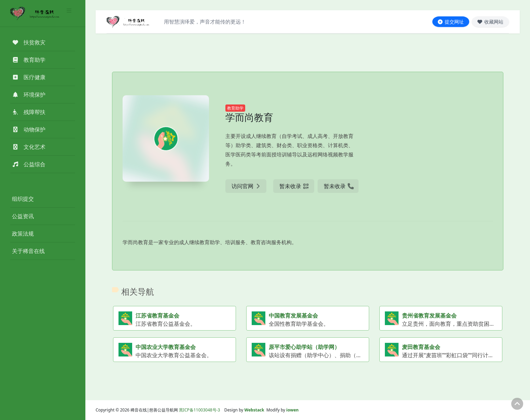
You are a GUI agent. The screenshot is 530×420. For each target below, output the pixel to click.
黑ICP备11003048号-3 (200, 410)
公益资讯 (23, 216)
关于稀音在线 (28, 251)
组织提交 (23, 199)
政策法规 (23, 234)
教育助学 (235, 108)
